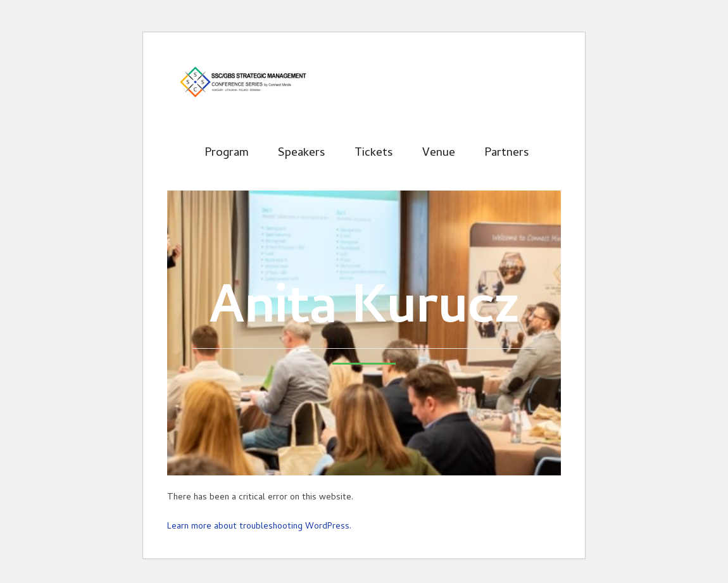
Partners (507, 154)
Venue (439, 154)
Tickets (374, 154)
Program (227, 154)
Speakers (302, 154)
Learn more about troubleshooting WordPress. (259, 527)
